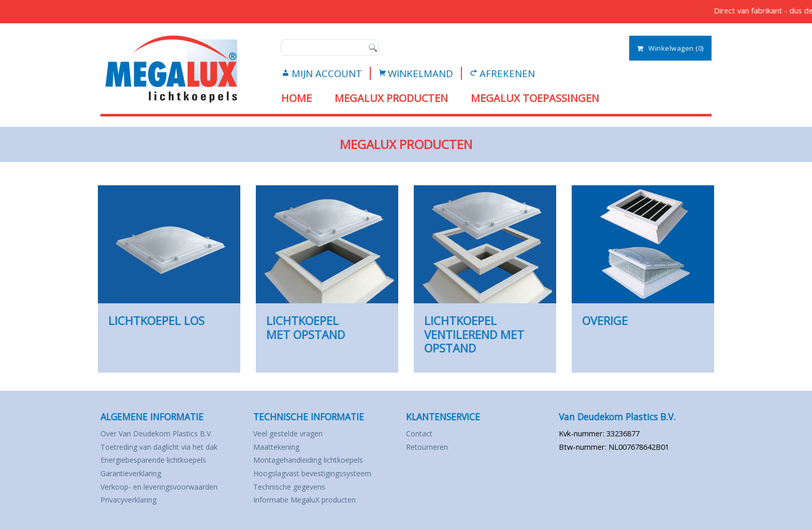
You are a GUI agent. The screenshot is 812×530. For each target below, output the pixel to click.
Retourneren (427, 470)
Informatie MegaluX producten (304, 523)
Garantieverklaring (131, 497)
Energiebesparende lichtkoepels (153, 483)
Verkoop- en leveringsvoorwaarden (159, 510)
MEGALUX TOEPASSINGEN (535, 98)
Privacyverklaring (128, 523)
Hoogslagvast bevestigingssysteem (312, 497)
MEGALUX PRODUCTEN (391, 98)
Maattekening (276, 470)
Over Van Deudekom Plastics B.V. (156, 457)
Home (296, 98)
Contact (419, 457)
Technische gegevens (289, 510)
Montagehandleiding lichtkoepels (308, 483)
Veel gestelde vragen (288, 457)
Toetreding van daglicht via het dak (159, 470)
